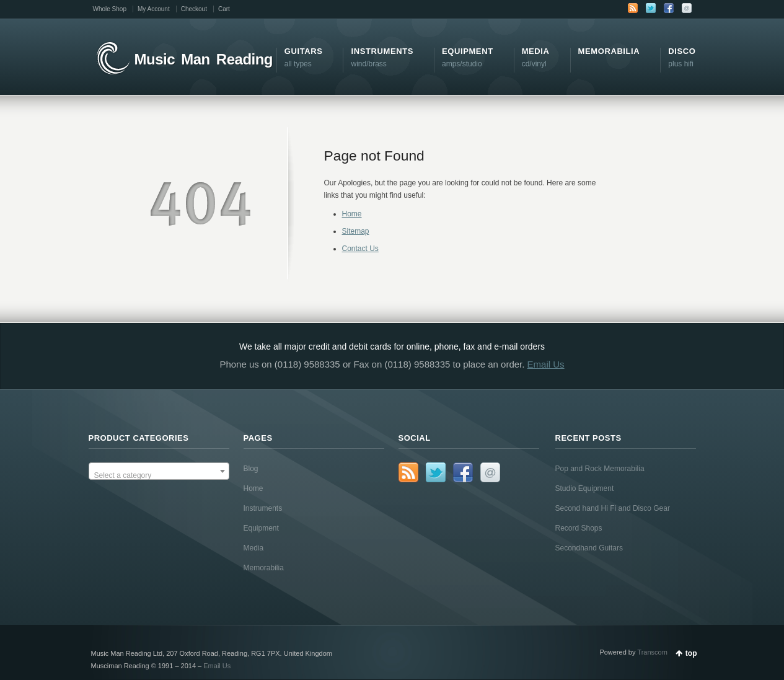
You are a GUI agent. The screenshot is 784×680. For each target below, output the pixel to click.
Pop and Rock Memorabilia (600, 469)
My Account (154, 9)
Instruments (263, 508)
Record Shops (579, 528)
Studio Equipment (585, 488)
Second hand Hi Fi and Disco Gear (613, 508)
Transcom (652, 652)
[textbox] (159, 475)
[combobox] (159, 471)
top (691, 653)
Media (254, 548)
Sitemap (356, 231)
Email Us (546, 364)
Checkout (194, 9)
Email (687, 8)
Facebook (669, 8)
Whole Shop (110, 9)
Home (352, 214)
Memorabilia (264, 568)
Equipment (261, 528)
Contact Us (360, 249)
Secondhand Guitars (589, 548)
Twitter (651, 8)
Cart (224, 9)
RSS (633, 8)
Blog (251, 469)
